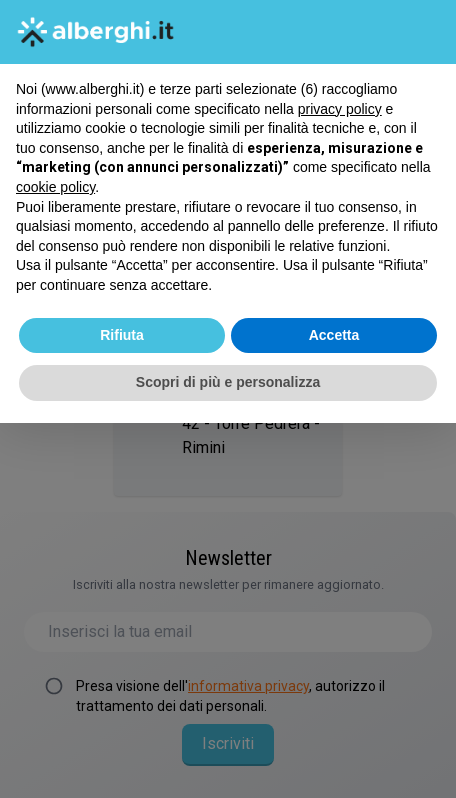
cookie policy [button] (55, 187)
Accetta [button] (334, 335)
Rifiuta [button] (122, 335)
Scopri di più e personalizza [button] (228, 382)
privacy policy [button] (340, 109)
